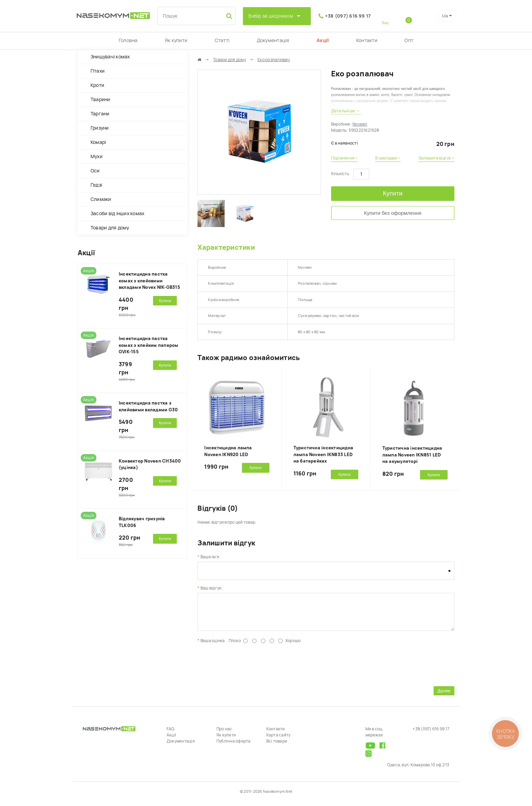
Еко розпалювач (274, 60)
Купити (393, 193)
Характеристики (226, 247)
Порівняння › (344, 158)
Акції (323, 40)
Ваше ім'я (210, 557)
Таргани (100, 114)
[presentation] (249, 669)
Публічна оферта (234, 746)
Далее (444, 696)
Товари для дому (110, 228)
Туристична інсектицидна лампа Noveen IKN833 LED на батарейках (324, 454)
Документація (273, 40)
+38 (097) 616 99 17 (348, 16)
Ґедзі (96, 185)
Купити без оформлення (393, 213)
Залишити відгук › (436, 158)
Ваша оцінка (213, 646)
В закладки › (388, 158)
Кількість (340, 174)
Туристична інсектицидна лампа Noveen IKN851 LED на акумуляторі (412, 455)
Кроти (97, 85)
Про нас (224, 734)
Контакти (367, 40)
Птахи (98, 71)
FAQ (171, 734)
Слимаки (101, 199)
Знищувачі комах (110, 57)
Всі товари (277, 746)
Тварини (100, 99)
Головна (128, 40)
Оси (95, 171)
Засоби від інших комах (117, 213)
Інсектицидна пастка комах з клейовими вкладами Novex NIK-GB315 (149, 281)
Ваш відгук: (212, 588)
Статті (222, 40)
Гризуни (100, 128)
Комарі (98, 142)
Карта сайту (279, 740)
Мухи (97, 156)
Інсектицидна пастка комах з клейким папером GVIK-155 (149, 345)
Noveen (360, 124)
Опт (409, 40)
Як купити (176, 40)
